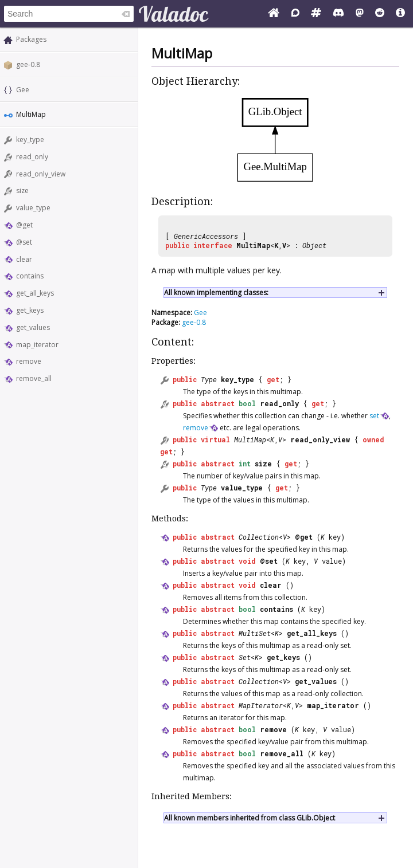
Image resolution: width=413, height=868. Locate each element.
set (374, 416)
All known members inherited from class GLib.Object (250, 818)
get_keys (30, 310)
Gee (23, 90)
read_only (32, 157)
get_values (33, 327)
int (245, 464)
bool (247, 403)
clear (24, 259)
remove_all (34, 378)
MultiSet (255, 633)
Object (314, 245)
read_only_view (41, 174)
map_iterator (37, 345)
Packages (31, 39)
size (22, 191)
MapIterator (261, 705)
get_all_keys (35, 293)
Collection (259, 537)
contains (30, 276)
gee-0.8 (28, 64)
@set (24, 242)
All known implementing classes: (216, 292)
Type (209, 379)
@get (24, 225)
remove (29, 361)
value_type (33, 208)
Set (245, 657)
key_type (30, 140)
